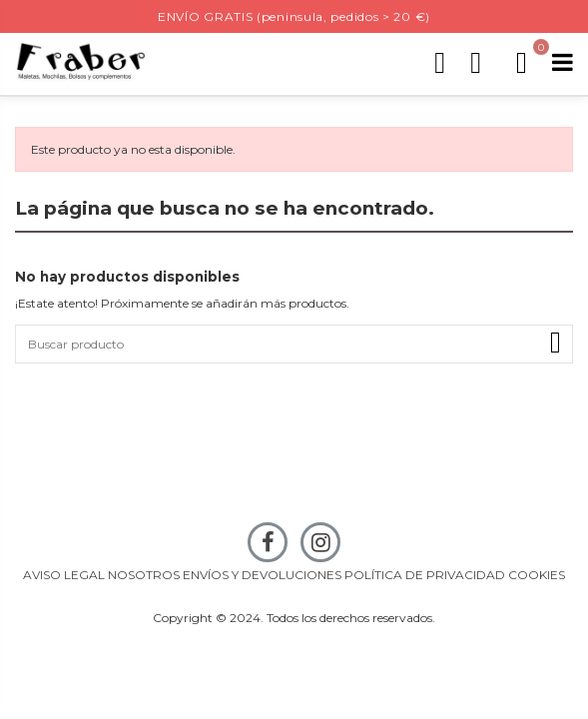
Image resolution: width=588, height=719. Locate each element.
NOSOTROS (144, 575)
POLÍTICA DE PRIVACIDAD (425, 575)
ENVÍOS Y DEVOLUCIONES (262, 575)
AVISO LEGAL (64, 575)
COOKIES (537, 575)
